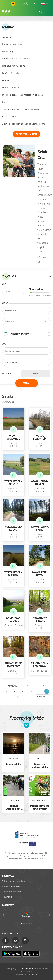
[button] (45, 4)
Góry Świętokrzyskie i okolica (16, 59)
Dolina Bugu (8, 51)
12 (47, 691)
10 (31, 691)
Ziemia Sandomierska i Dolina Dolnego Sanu (24, 124)
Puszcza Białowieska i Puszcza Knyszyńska (22, 95)
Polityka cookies (12, 886)
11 (39, 691)
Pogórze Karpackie (11, 73)
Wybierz (36, 374)
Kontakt (8, 897)
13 (18, 697)
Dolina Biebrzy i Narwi (13, 44)
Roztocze (6, 102)
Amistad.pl (32, 974)
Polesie (6, 80)
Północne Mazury (10, 87)
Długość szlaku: (36, 289)
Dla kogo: (7, 373)
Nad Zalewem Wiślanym (14, 66)
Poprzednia (13, 686)
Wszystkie (7, 37)
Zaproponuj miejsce (27, 134)
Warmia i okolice (10, 116)
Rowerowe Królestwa (14, 881)
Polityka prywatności (14, 892)
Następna (41, 697)
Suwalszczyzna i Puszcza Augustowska (21, 109)
